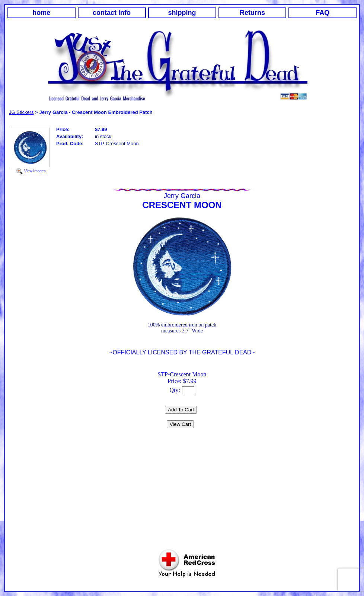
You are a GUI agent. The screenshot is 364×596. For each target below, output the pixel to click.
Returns (252, 13)
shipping (182, 13)
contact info (112, 13)
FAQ (323, 13)
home (41, 13)
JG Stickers (21, 112)
